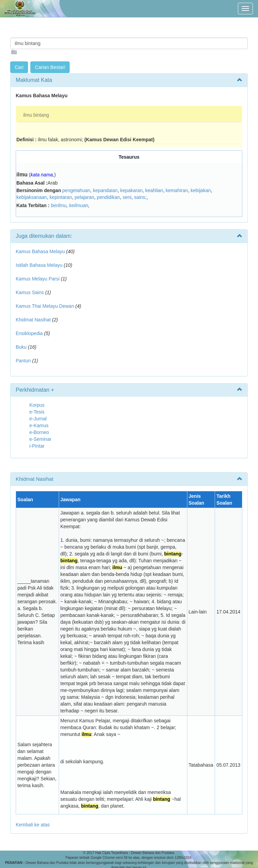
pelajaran (84, 197)
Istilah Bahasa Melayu (39, 265)
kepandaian (105, 190)
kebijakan (201, 190)
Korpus (37, 405)
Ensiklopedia (29, 333)
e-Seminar (40, 439)
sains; (140, 197)
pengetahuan (76, 190)
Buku (21, 347)
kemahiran (177, 190)
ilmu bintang (36, 115)
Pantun (23, 361)
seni (127, 197)
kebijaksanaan (32, 197)
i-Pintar (37, 446)
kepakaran (131, 190)
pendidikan (109, 197)
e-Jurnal (38, 419)
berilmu (59, 205)
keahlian (154, 190)
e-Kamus (39, 425)
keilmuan (79, 205)
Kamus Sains (30, 292)
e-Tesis (37, 412)
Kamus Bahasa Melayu (41, 251)
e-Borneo (39, 432)
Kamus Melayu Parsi (38, 279)
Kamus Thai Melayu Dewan (45, 306)
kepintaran (61, 197)
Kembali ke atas (33, 825)
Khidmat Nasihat (33, 320)
